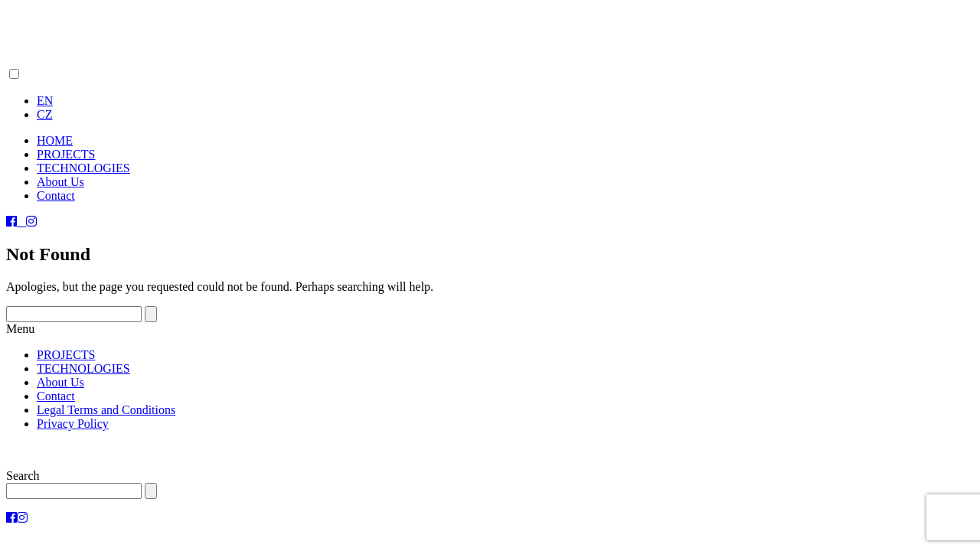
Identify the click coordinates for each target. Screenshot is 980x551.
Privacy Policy (73, 424)
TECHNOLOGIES (83, 168)
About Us (60, 182)
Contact (56, 196)
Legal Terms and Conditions (106, 410)
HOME (55, 140)
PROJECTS (66, 154)
